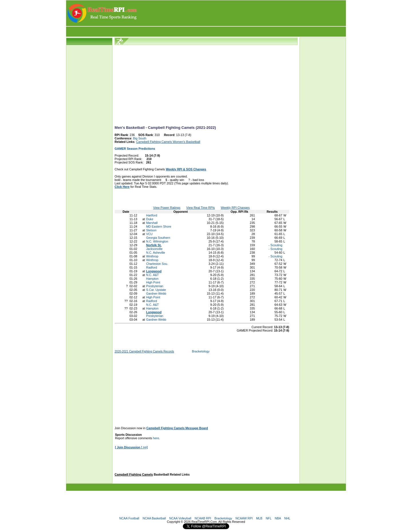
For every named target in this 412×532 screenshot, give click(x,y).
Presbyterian (155, 286)
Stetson (151, 230)
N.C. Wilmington (157, 241)
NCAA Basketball (154, 518)
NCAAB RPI (203, 518)
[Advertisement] (242, 13)
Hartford (152, 215)
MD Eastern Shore (159, 226)
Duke (150, 219)
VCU (149, 234)
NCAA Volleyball (180, 518)
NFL (269, 518)
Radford (152, 267)
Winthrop (152, 256)
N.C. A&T (152, 275)
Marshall (152, 223)
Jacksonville (154, 249)
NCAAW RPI (244, 518)
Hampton (152, 279)
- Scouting (275, 245)
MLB (259, 518)
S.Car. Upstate (156, 290)
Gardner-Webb (156, 293)
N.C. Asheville (156, 253)
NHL (287, 518)
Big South (140, 138)
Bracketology (201, 351)
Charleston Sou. (157, 264)
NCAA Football (129, 518)
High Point (153, 282)
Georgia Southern (158, 238)
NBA (278, 518)
